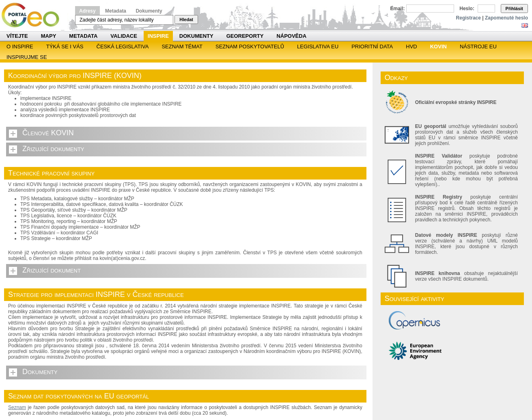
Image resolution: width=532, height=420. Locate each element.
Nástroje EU (478, 47)
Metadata (116, 11)
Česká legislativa (123, 47)
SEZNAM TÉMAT (182, 47)
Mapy (49, 36)
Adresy (87, 11)
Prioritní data (372, 47)
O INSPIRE (20, 47)
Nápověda (291, 36)
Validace (124, 36)
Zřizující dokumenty (53, 149)
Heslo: (467, 9)
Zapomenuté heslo (506, 18)
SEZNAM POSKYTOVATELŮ (250, 47)
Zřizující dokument (52, 270)
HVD (411, 47)
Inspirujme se (27, 57)
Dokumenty (149, 11)
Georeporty (245, 36)
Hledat (186, 19)
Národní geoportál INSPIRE (33, 15)
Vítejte (17, 36)
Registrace (468, 18)
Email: (398, 9)
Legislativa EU (318, 47)
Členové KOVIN (48, 133)
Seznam (17, 407)
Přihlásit (514, 9)
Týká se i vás (65, 47)
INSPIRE (158, 36)
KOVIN (438, 47)
